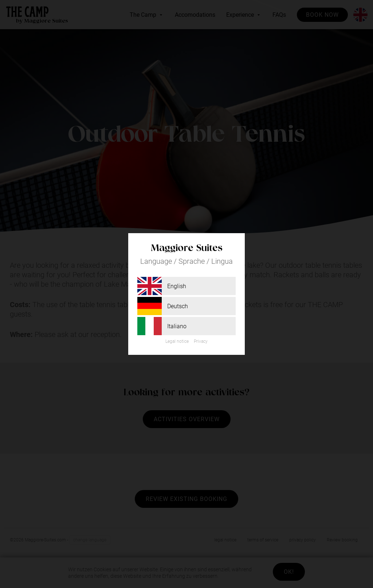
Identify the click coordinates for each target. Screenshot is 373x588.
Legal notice (177, 341)
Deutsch (163, 306)
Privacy (201, 341)
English (162, 286)
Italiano (162, 326)
